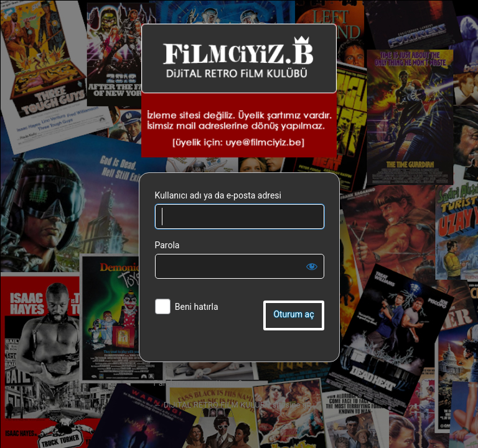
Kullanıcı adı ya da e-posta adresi (218, 195)
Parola (167, 245)
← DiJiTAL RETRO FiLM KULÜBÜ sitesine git (233, 405)
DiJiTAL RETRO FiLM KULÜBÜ (239, 91)
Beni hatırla (197, 307)
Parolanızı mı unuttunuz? (198, 383)
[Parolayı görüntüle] (312, 266)
